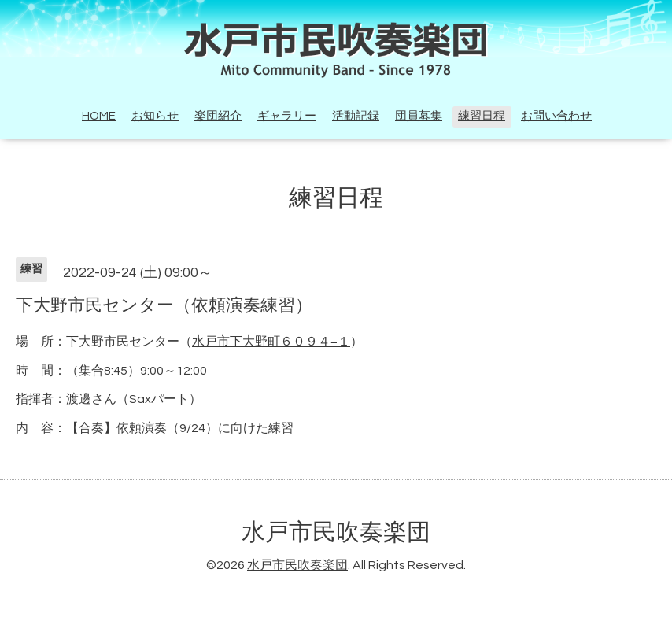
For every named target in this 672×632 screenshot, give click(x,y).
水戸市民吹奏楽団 (336, 532)
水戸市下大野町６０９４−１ (271, 342)
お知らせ (155, 116)
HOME (99, 116)
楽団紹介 (218, 116)
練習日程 (482, 116)
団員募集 (419, 116)
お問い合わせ (556, 116)
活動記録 (356, 116)
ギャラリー (287, 116)
